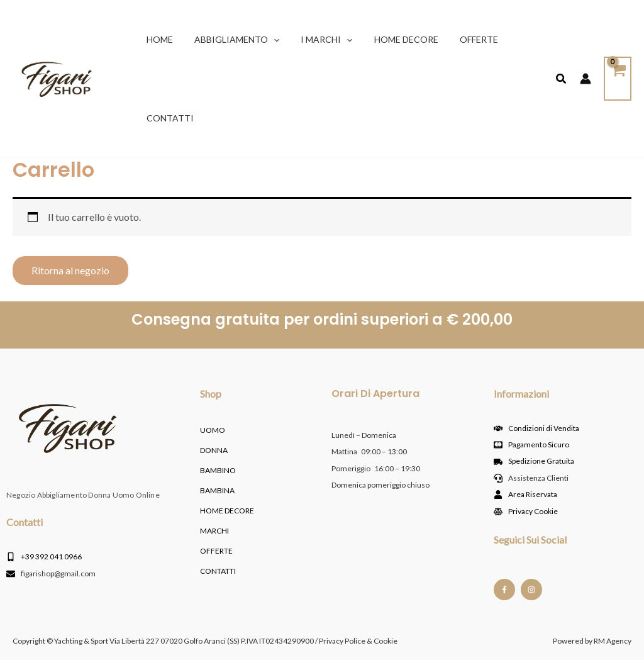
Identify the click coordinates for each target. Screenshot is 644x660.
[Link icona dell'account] (586, 79)
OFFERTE (216, 551)
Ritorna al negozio (70, 270)
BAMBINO (218, 470)
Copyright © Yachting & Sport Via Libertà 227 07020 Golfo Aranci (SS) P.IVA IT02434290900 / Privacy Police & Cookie (205, 641)
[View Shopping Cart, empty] (618, 79)
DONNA (214, 450)
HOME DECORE (227, 511)
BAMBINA (217, 490)
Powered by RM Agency (592, 641)
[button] (268, 39)
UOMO (213, 430)
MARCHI (214, 531)
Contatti (218, 571)
